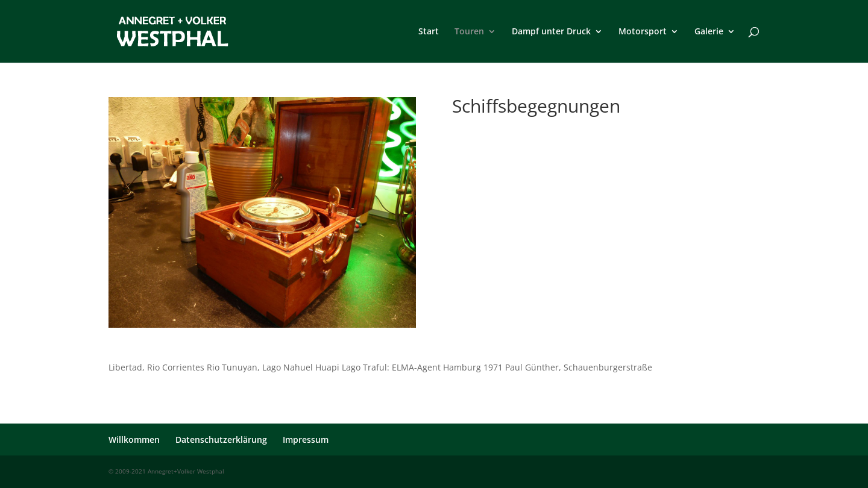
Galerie (709, 32)
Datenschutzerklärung (221, 440)
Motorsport (643, 32)
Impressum (306, 440)
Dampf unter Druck (551, 32)
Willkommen (134, 440)
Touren (469, 32)
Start (429, 32)
